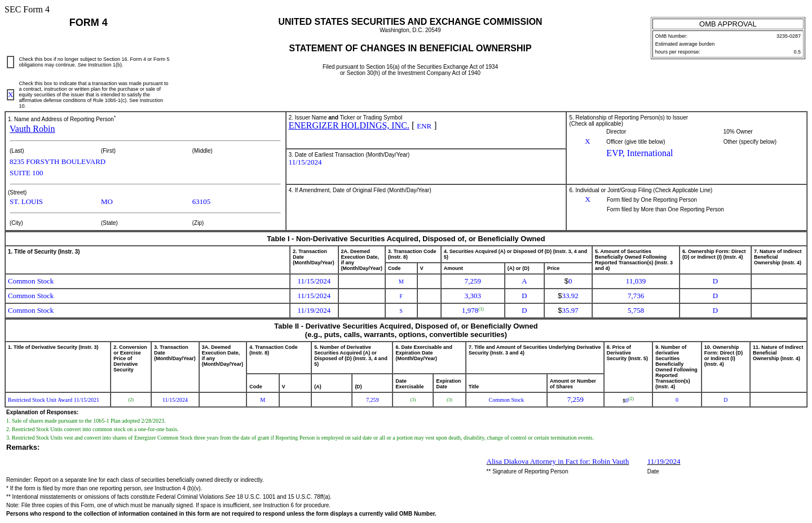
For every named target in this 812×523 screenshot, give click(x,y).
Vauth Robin (32, 129)
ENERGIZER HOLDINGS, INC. (349, 125)
